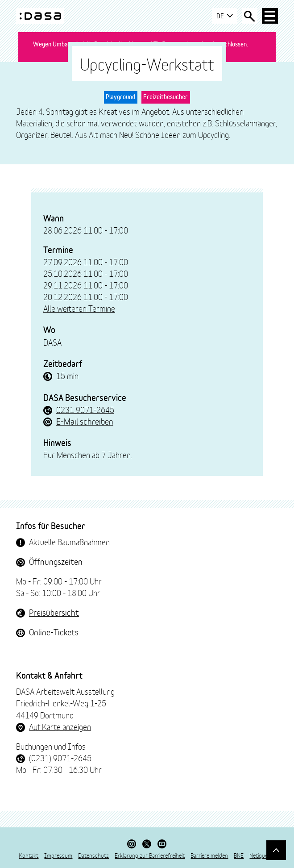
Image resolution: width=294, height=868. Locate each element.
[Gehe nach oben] (276, 850)
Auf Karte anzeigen (60, 726)
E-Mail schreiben (85, 421)
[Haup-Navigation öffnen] (270, 16)
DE (224, 16)
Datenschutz (93, 855)
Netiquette (262, 855)
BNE (239, 855)
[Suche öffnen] (249, 16)
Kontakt (29, 855)
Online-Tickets (54, 632)
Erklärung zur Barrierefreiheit (150, 855)
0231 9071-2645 (85, 409)
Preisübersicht (54, 612)
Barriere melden (209, 855)
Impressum (58, 855)
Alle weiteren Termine (79, 308)
